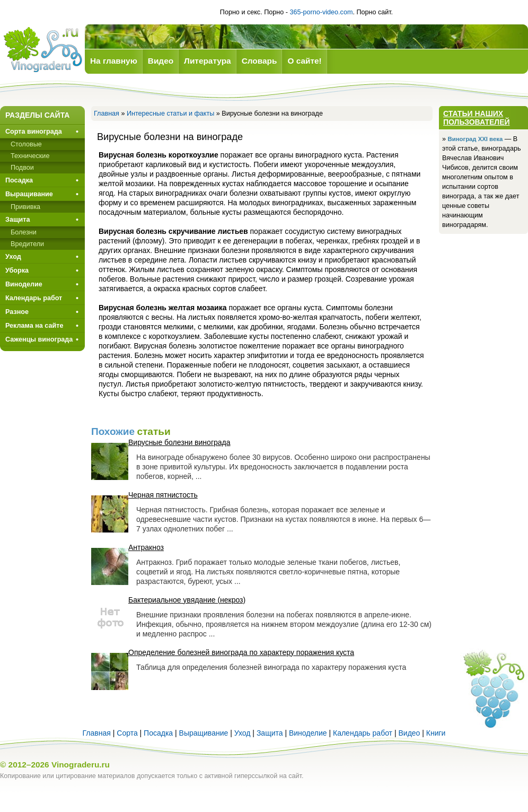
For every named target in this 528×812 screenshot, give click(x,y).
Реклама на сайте (34, 326)
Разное (17, 312)
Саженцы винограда (39, 339)
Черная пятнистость (163, 495)
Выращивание (29, 194)
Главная (107, 113)
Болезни (24, 232)
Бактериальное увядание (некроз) (187, 600)
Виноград (42, 50)
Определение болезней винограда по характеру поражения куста (241, 652)
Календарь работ (34, 298)
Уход (13, 257)
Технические (30, 156)
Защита (17, 220)
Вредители (27, 244)
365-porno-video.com (321, 12)
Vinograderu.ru (81, 765)
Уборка (17, 270)
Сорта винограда (34, 132)
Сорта (127, 733)
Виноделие (24, 284)
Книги (436, 733)
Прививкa (25, 207)
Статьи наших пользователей (477, 118)
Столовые (26, 144)
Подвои (22, 168)
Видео (409, 733)
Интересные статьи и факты (170, 113)
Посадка (19, 180)
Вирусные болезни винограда (179, 442)
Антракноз (146, 547)
